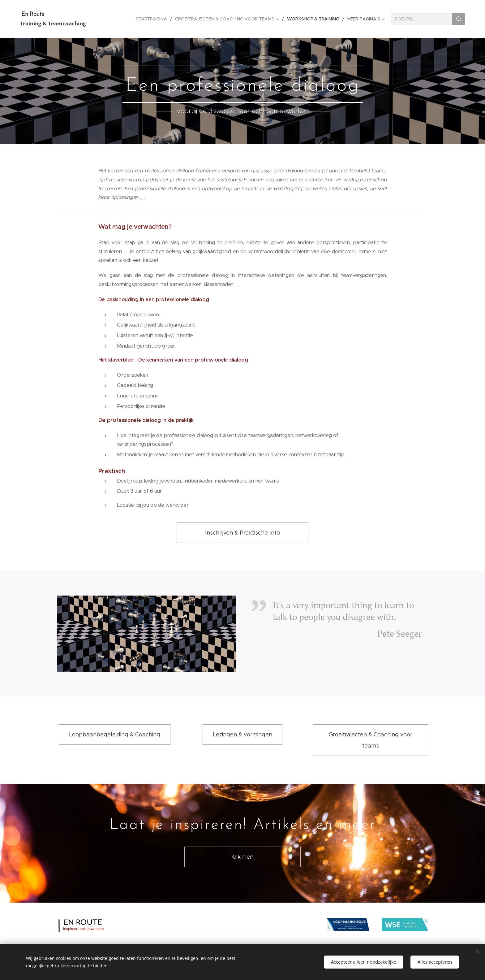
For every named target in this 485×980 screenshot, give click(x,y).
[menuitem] (153, 19)
